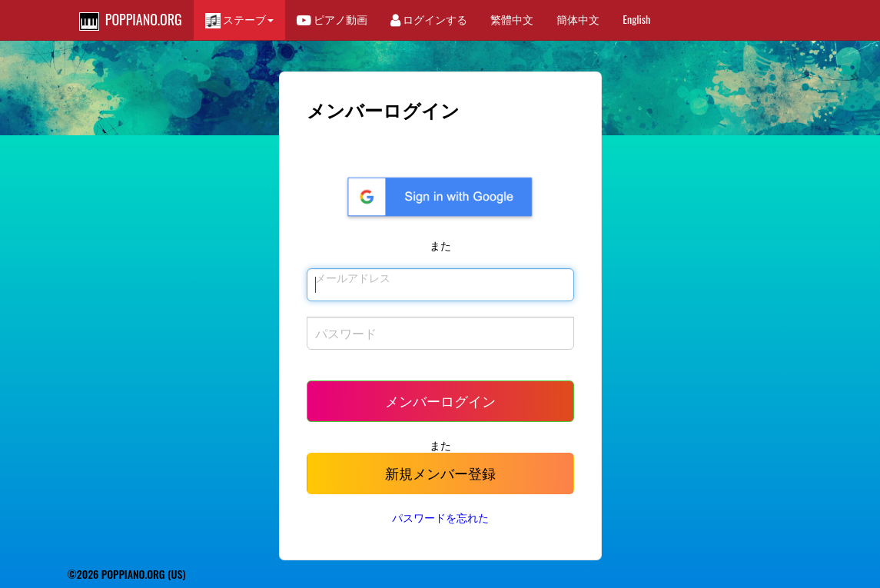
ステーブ (239, 20)
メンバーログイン (440, 400)
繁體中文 (512, 19)
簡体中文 (578, 19)
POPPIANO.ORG (131, 20)
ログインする (429, 19)
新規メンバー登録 (440, 473)
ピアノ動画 (332, 19)
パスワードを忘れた (440, 517)
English (636, 19)
